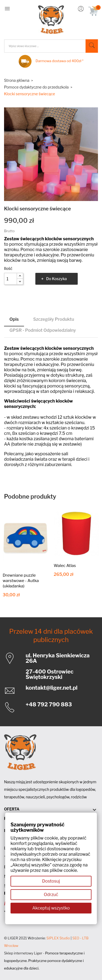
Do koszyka (57, 279)
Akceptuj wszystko (51, 908)
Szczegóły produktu (54, 319)
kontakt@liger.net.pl (52, 688)
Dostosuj (51, 881)
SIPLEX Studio (58, 938)
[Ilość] (11, 279)
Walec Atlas (65, 566)
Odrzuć (51, 895)
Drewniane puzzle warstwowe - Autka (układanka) (21, 581)
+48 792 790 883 (49, 704)
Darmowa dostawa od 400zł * (59, 61)
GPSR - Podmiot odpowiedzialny (43, 330)
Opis (14, 319)
